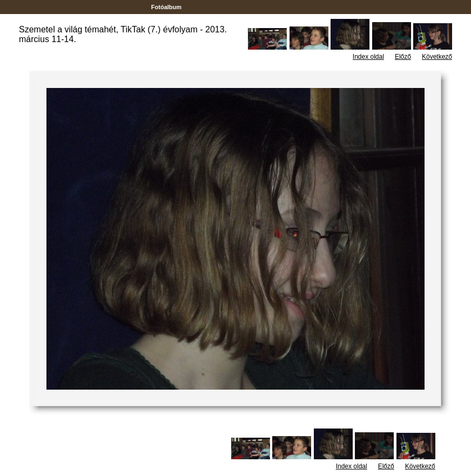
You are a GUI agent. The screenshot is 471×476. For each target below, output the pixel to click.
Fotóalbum (166, 7)
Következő (437, 57)
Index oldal (368, 57)
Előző (403, 57)
